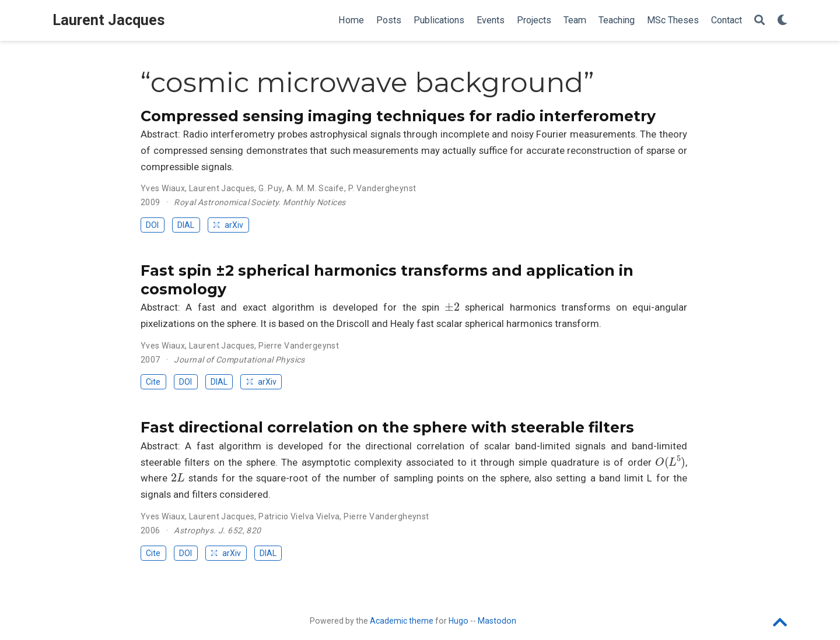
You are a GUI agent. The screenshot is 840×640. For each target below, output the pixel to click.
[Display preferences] (782, 21)
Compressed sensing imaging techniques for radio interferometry (398, 116)
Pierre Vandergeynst (299, 346)
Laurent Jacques (109, 20)
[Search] (759, 21)
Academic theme (402, 621)
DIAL (186, 225)
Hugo (459, 621)
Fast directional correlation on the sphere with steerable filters (387, 427)
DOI (152, 225)
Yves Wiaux (163, 188)
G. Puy (270, 188)
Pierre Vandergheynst (386, 516)
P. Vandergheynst (382, 188)
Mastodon (497, 621)
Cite (153, 382)
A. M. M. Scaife (315, 188)
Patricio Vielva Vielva (299, 516)
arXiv (228, 225)
